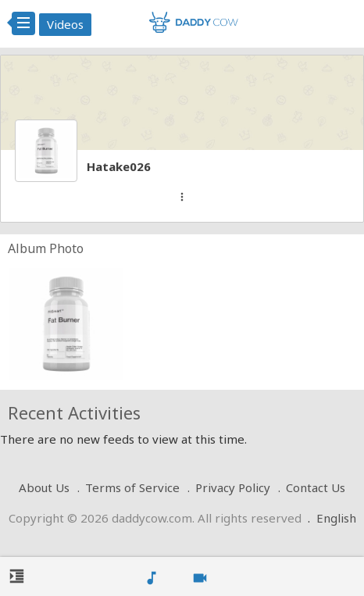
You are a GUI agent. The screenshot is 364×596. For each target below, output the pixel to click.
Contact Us (316, 487)
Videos (65, 24)
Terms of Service (132, 487)
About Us (44, 487)
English (336, 518)
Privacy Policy (233, 487)
